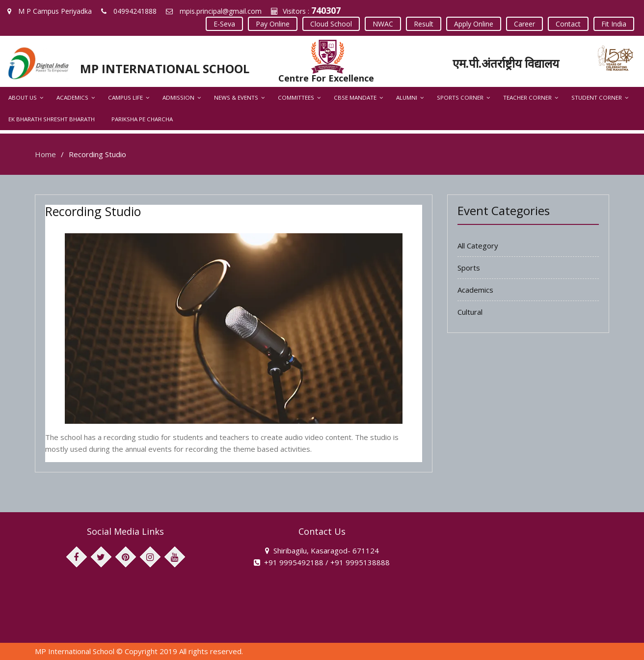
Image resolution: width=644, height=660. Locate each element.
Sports (469, 268)
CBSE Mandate (355, 97)
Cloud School (331, 24)
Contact (568, 24)
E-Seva (224, 24)
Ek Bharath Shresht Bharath (52, 119)
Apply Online (474, 24)
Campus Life (125, 97)
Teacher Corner (527, 97)
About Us (23, 97)
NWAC (383, 24)
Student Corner (597, 97)
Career (524, 24)
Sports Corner (460, 97)
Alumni (407, 97)
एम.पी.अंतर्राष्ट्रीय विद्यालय (506, 63)
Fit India (614, 24)
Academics (72, 97)
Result (424, 24)
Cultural (470, 312)
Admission (178, 97)
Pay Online (273, 24)
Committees (296, 97)
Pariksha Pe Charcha (142, 119)
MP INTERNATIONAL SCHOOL (165, 69)
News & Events (236, 97)
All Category (478, 246)
